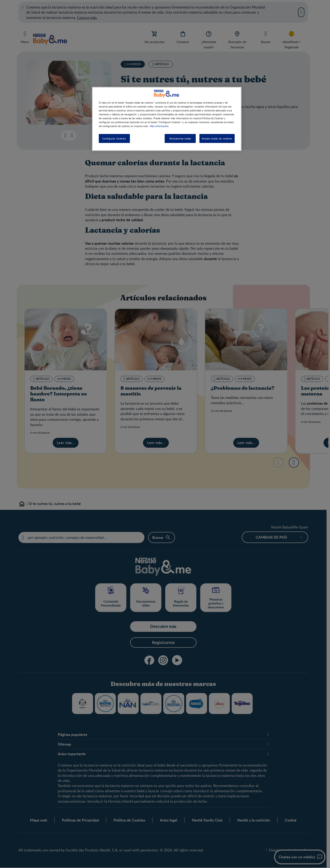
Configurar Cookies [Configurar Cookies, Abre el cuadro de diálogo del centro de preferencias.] (114, 138)
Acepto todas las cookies (217, 138)
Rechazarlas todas (180, 138)
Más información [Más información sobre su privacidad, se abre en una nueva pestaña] (159, 126)
